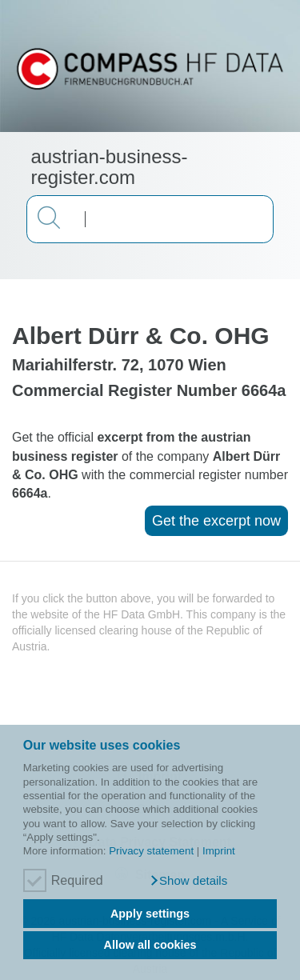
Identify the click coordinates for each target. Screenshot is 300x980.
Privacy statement (151, 851)
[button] (188, 881)
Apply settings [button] (150, 914)
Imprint (219, 851)
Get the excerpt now (216, 521)
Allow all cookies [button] (150, 945)
